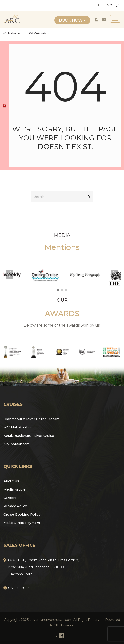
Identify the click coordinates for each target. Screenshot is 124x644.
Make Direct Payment (22, 523)
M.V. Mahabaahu (17, 427)
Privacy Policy (15, 506)
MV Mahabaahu (14, 33)
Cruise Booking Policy (22, 514)
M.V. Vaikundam (16, 444)
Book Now (72, 20)
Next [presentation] (115, 275)
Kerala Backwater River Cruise (29, 436)
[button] (58, 290)
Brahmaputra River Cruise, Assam (31, 419)
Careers (10, 498)
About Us (11, 481)
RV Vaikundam (39, 33)
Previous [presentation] (9, 275)
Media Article (15, 489)
